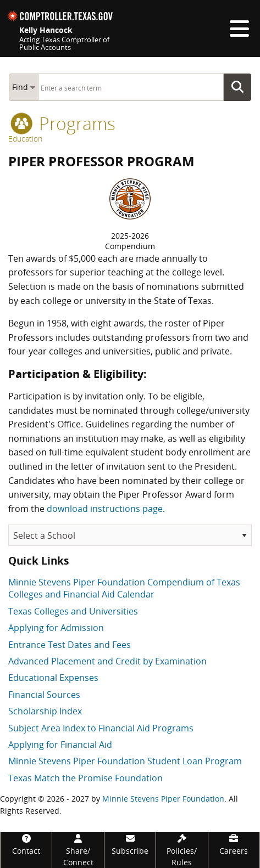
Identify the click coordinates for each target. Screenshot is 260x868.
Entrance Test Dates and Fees (70, 645)
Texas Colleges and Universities (73, 611)
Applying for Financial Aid (60, 745)
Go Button (241, 87)
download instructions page (105, 509)
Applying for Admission (56, 628)
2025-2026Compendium (130, 241)
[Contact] (26, 844)
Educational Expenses (53, 678)
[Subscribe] (130, 844)
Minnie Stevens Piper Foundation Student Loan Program (125, 761)
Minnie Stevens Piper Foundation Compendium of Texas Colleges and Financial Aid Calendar (124, 588)
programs (63, 123)
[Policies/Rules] (182, 850)
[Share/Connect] (78, 850)
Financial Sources (44, 695)
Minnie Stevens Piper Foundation (163, 799)
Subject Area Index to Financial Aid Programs (101, 728)
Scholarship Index (45, 711)
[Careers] (234, 844)
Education (25, 139)
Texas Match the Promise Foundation (85, 778)
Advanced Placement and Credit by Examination (107, 661)
